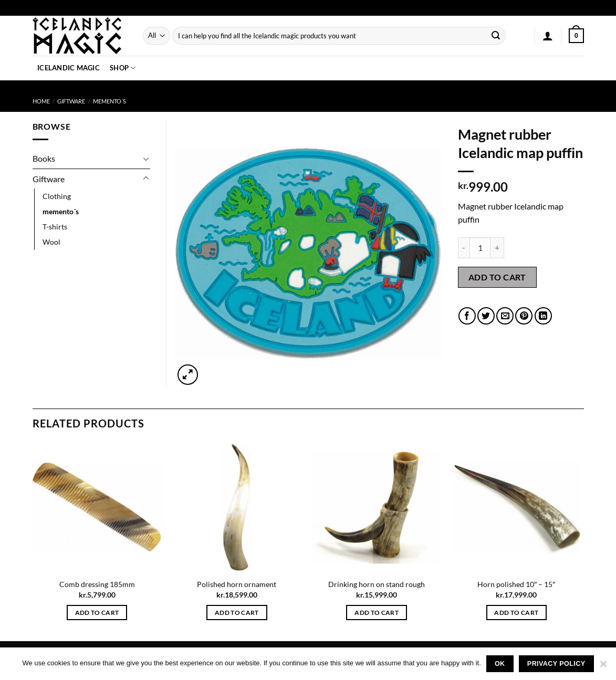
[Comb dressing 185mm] (97, 508)
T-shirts (55, 227)
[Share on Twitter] (486, 316)
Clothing (57, 196)
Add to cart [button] (97, 613)
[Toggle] (146, 159)
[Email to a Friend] (505, 316)
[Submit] (496, 36)
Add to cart (497, 277)
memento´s (109, 101)
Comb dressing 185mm (97, 584)
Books (44, 158)
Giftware (71, 101)
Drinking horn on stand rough (377, 584)
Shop (123, 68)
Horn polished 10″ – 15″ (516, 584)
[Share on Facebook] (467, 316)
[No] (603, 667)
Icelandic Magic (69, 68)
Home (41, 101)
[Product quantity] (480, 248)
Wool (51, 242)
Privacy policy (556, 664)
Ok (500, 664)
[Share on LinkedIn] (543, 316)
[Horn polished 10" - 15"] (516, 508)
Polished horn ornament (237, 584)
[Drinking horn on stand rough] (377, 508)
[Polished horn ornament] (237, 508)
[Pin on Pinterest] (524, 316)
